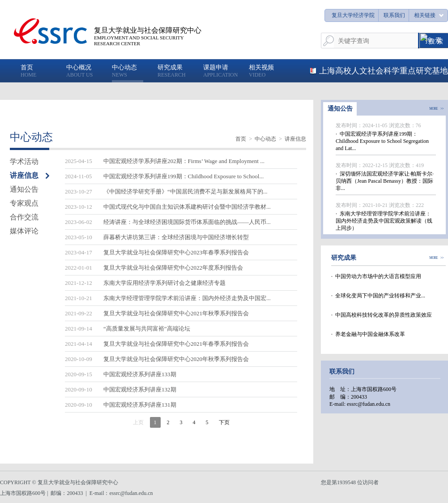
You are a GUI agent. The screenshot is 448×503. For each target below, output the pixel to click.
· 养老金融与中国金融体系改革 (368, 334)
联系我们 (394, 15)
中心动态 (265, 139)
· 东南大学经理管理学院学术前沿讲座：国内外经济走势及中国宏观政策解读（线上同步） (384, 221)
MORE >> (436, 109)
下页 (224, 422)
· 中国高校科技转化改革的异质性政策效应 (382, 315)
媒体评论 (24, 231)
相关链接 (425, 15)
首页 (241, 139)
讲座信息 (295, 139)
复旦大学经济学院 (353, 15)
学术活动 (24, 161)
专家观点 (24, 203)
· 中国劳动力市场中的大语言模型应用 (376, 276)
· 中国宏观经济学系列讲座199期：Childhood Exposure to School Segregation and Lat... (382, 141)
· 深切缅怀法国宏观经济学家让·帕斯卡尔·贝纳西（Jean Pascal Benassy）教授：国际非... (385, 181)
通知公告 (24, 189)
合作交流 (24, 217)
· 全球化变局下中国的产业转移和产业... (378, 296)
